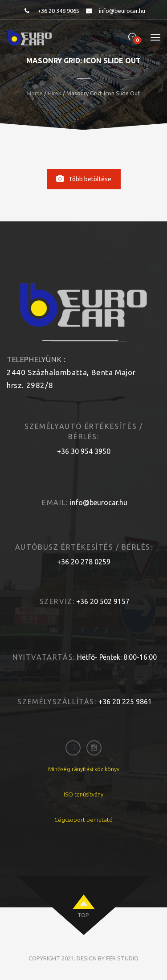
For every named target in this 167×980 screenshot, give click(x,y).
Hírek (55, 93)
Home (35, 93)
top (83, 915)
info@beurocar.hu (122, 11)
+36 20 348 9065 (58, 11)
